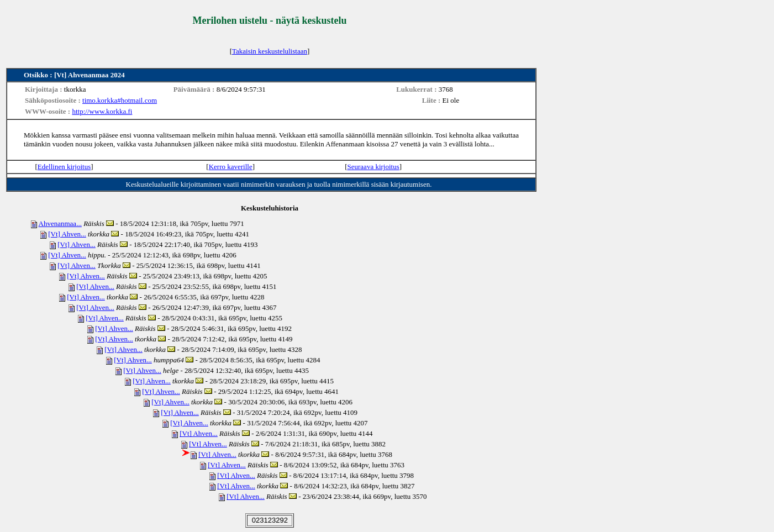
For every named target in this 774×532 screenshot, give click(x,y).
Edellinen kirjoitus (64, 167)
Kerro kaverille (231, 167)
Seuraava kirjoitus (373, 167)
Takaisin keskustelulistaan (270, 51)
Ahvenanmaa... (60, 223)
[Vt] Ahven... (67, 234)
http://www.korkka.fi (102, 111)
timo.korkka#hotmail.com (120, 100)
